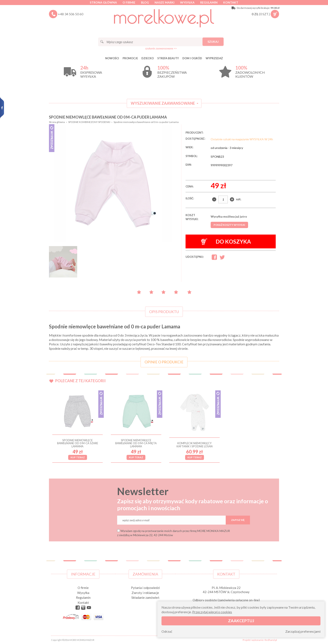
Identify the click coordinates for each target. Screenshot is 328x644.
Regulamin (209, 2)
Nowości (112, 58)
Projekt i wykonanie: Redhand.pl (260, 640)
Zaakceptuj (241, 621)
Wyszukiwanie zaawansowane (163, 103)
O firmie (129, 2)
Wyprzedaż (214, 58)
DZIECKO (148, 58)
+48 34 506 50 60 (71, 14)
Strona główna (103, 2)
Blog (145, 2)
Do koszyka (226, 242)
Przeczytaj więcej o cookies (212, 612)
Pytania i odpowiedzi (145, 588)
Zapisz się (238, 520)
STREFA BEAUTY (168, 58)
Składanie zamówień (145, 598)
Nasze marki (165, 2)
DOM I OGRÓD (192, 58)
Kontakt (231, 2)
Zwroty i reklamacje (145, 593)
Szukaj (213, 42)
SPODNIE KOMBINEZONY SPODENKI (89, 122)
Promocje (130, 58)
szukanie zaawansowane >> (161, 48)
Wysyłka (187, 2)
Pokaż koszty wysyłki (229, 225)
